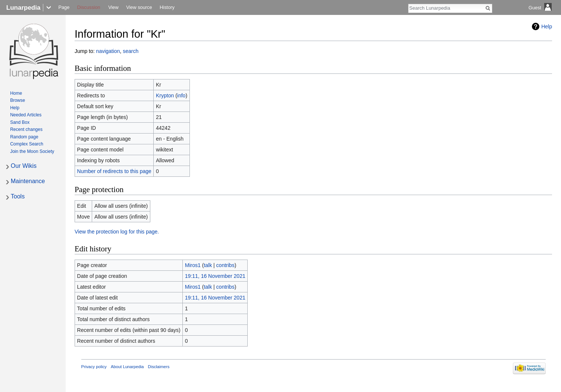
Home (16, 93)
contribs (225, 265)
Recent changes (26, 129)
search (131, 51)
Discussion (89, 7)
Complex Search (27, 144)
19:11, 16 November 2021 (215, 276)
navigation (108, 51)
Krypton (165, 95)
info (181, 95)
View (113, 7)
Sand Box (20, 122)
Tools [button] (18, 196)
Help (547, 26)
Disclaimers (159, 367)
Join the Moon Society (32, 151)
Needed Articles (26, 115)
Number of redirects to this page (114, 171)
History (167, 7)
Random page (24, 137)
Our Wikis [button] (24, 166)
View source (139, 7)
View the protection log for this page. (117, 232)
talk (208, 265)
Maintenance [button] (28, 181)
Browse (18, 100)
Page (64, 7)
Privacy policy (94, 367)
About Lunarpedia (127, 367)
